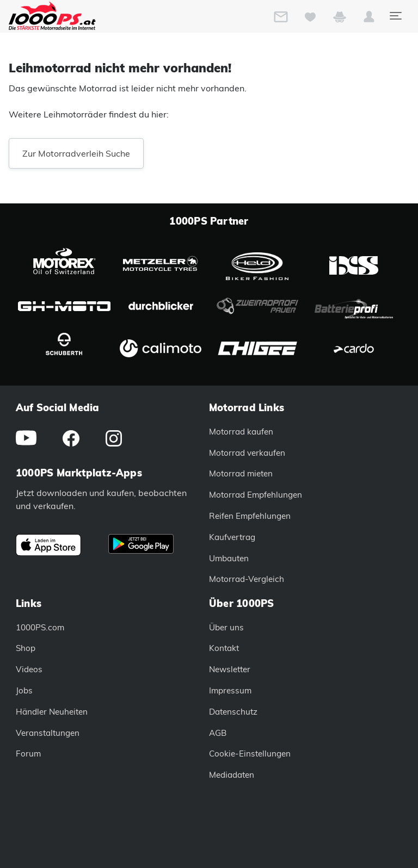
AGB (218, 733)
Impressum (230, 690)
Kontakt (224, 648)
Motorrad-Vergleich (247, 579)
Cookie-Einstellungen (250, 754)
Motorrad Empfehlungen (256, 495)
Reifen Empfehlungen (250, 516)
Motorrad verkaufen (247, 453)
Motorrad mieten (241, 473)
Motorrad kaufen (241, 432)
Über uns (226, 627)
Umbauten (229, 558)
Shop (26, 648)
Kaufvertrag (232, 537)
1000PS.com (40, 627)
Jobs (24, 690)
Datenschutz (233, 712)
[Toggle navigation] (395, 16)
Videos (29, 669)
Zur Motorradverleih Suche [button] (76, 153)
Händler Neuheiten (52, 712)
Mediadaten (232, 775)
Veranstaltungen (48, 733)
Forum (28, 754)
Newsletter (230, 669)
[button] (369, 19)
